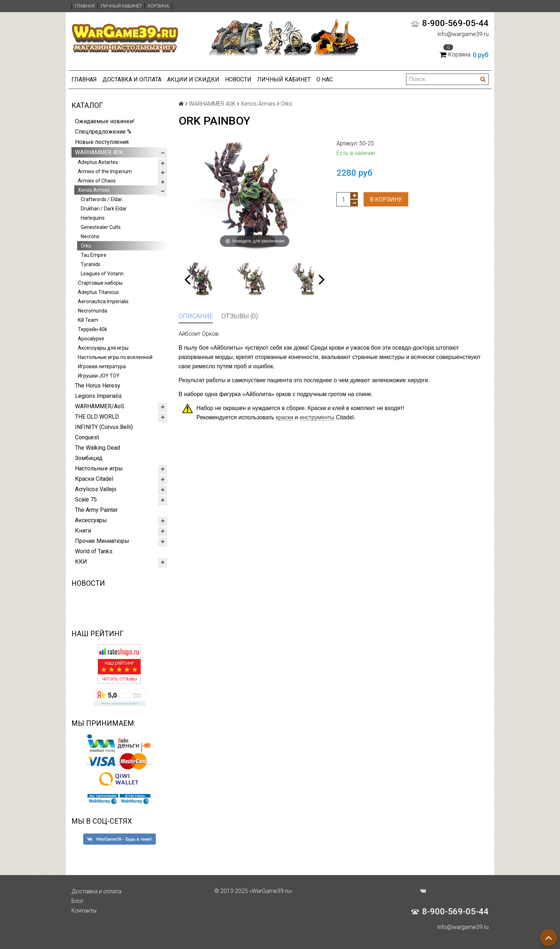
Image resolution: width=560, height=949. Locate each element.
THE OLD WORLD (97, 417)
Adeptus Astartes (98, 162)
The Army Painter (96, 510)
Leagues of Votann (102, 274)
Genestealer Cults (101, 227)
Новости (238, 79)
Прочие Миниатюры (102, 541)
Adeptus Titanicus (98, 292)
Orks (86, 246)
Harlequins (93, 218)
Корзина (158, 6)
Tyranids (91, 264)
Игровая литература (102, 366)
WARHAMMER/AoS (100, 406)
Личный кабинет (121, 6)
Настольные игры (99, 468)
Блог (78, 901)
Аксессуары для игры (103, 348)
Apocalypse (91, 339)
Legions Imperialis (98, 396)
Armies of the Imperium (105, 171)
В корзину (386, 199)
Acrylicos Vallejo (96, 489)
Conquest (87, 437)
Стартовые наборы (100, 283)
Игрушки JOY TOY (99, 376)
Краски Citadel (94, 479)
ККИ (81, 562)
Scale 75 (86, 500)
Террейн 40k (92, 329)
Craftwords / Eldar (101, 199)
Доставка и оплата (132, 79)
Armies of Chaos (97, 181)
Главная (85, 6)
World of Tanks (94, 551)
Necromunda (92, 311)
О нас (325, 79)
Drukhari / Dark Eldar (104, 209)
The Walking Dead (97, 448)
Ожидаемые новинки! (105, 121)
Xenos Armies (94, 190)
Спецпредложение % (103, 132)
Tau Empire (94, 255)
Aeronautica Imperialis (103, 301)
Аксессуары (91, 520)
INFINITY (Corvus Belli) (104, 427)
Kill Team (88, 320)
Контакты (84, 911)
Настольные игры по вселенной (115, 357)
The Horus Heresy (98, 386)
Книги (83, 531)
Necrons (90, 236)
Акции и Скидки (193, 79)
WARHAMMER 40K (99, 152)
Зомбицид (89, 458)
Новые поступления (102, 142)
